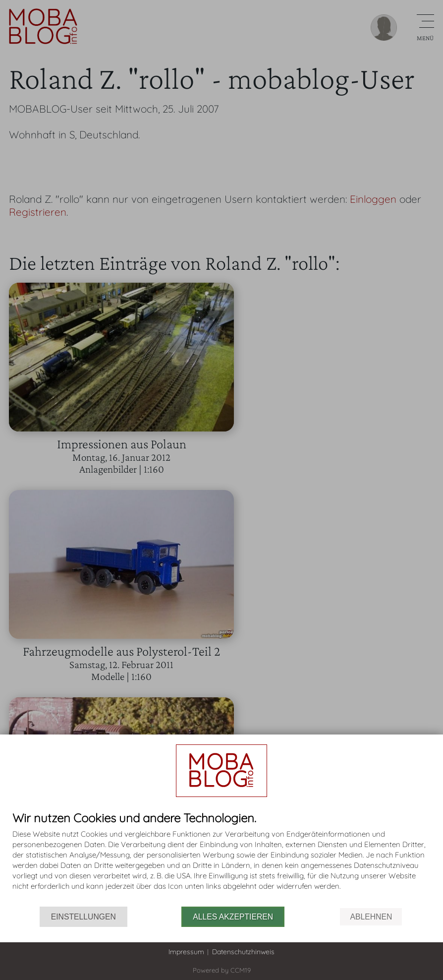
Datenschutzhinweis (243, 952)
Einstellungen (83, 917)
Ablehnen (371, 917)
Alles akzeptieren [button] (233, 917)
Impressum (186, 952)
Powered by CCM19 (222, 970)
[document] (221, 859)
